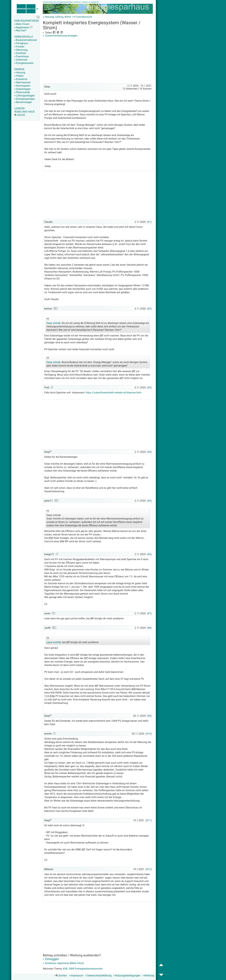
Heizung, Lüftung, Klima (58, 17)
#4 (149, 452)
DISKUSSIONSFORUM (27, 21)
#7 (149, 613)
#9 (149, 716)
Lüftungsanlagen (25, 96)
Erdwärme (21, 79)
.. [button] (91, 527)
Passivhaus (22, 56)
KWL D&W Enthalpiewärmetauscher (83, 969)
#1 (149, 222)
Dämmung (21, 50)
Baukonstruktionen (26, 40)
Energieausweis (24, 63)
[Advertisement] (98, 61)
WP (101, 336)
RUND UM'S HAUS (24, 112)
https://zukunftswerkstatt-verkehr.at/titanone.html (113, 393)
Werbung (148, 976)
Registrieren (22, 27)
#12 (149, 869)
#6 (149, 554)
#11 (149, 820)
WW (50, 538)
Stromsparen (22, 86)
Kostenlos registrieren (56, 963)
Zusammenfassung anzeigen (60, 36)
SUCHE (20, 115)
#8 (149, 628)
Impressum (76, 976)
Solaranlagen (23, 89)
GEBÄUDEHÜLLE (24, 37)
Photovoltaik (22, 92)
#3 (149, 388)
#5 (149, 501)
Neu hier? (20, 30)
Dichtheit (20, 53)
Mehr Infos (77, 963)
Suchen (61, 976)
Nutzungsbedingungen (127, 976)
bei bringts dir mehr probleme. (73, 641)
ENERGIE (19, 69)
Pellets (19, 76)
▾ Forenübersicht (83, 17)
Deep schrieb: (54, 323)
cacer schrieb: (54, 642)
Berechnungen (23, 102)
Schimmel (21, 60)
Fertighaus (21, 43)
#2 (149, 309)
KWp (52, 696)
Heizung (20, 73)
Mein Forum (22, 24)
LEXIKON (19, 108)
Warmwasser (23, 82)
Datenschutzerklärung (98, 976)
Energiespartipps (25, 99)
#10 (149, 734)
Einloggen (51, 959)
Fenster (19, 47)
